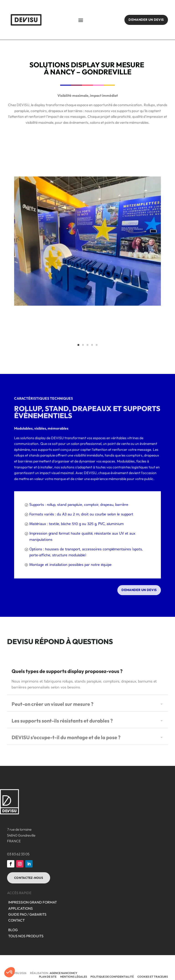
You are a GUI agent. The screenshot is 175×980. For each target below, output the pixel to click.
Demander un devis (146, 20)
